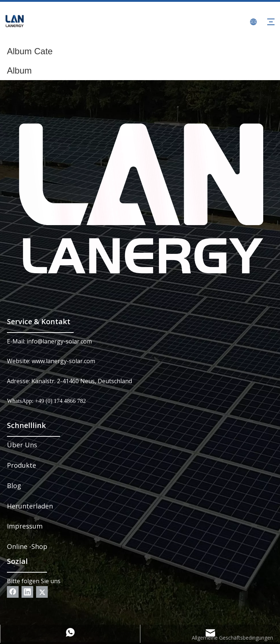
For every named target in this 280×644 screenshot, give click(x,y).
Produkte (22, 465)
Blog (14, 486)
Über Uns (22, 445)
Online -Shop (27, 546)
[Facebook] (13, 592)
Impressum (25, 526)
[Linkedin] (27, 592)
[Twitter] (42, 592)
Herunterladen (30, 506)
